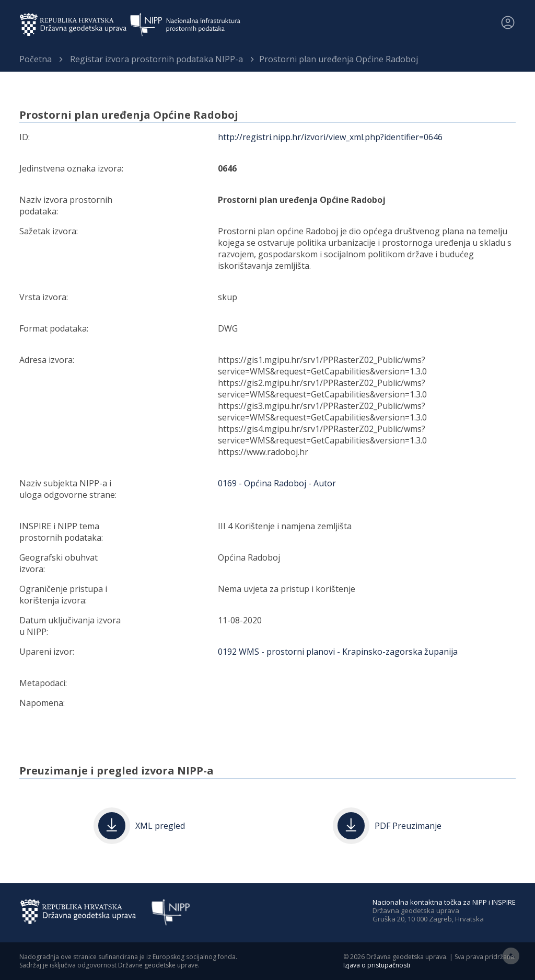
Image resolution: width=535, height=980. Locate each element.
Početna (36, 59)
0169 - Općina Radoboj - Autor (277, 483)
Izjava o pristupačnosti (377, 965)
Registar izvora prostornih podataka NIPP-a (156, 59)
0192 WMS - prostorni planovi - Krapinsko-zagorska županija (338, 652)
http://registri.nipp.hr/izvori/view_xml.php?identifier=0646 (330, 137)
